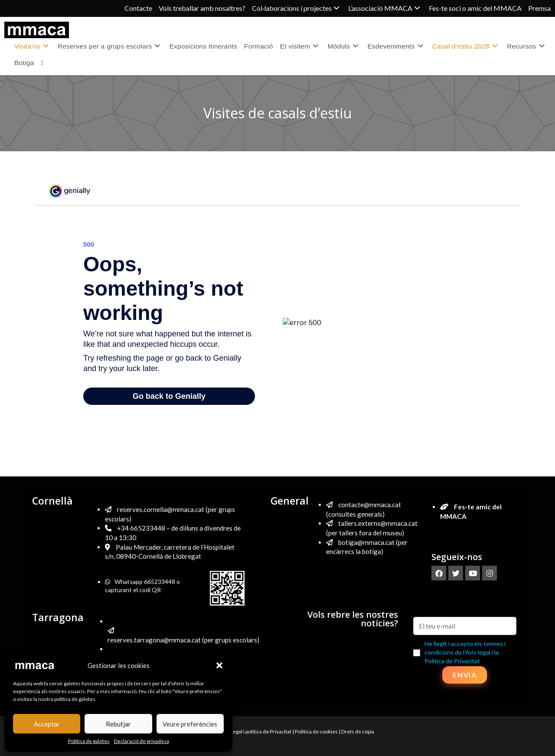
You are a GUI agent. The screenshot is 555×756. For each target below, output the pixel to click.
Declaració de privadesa (142, 741)
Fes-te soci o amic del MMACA (475, 8)
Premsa (539, 8)
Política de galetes (89, 741)
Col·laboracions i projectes (297, 8)
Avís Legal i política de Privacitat (255, 732)
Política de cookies (316, 732)
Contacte (138, 8)
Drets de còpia (358, 732)
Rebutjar (118, 724)
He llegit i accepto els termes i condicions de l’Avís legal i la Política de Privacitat (465, 652)
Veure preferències (190, 724)
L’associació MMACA (385, 8)
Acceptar (47, 724)
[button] (219, 665)
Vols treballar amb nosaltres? (202, 8)
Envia (465, 675)
